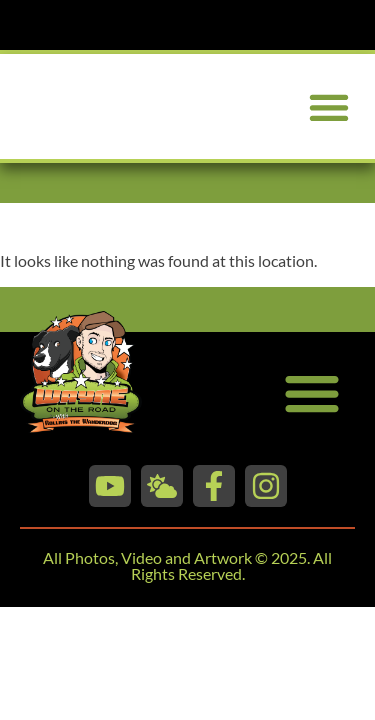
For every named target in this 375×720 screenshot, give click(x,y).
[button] (328, 106)
